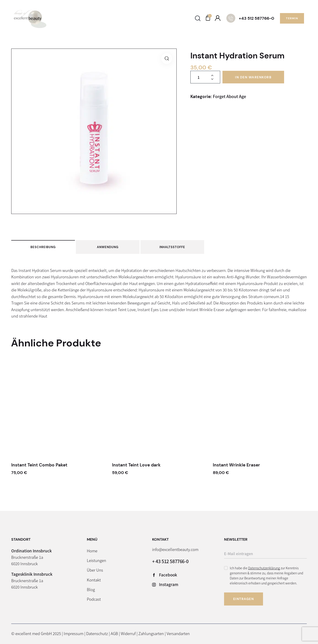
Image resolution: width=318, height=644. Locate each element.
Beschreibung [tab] (43, 247)
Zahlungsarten (151, 633)
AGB (114, 633)
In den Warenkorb (253, 77)
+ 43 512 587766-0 (170, 561)
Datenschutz (97, 633)
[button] (167, 59)
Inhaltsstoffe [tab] (172, 247)
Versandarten (178, 633)
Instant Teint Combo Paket (39, 465)
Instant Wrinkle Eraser (236, 465)
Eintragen (244, 599)
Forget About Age (229, 96)
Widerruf (128, 633)
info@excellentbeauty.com (175, 549)
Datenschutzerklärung (264, 568)
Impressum (74, 633)
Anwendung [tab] (108, 247)
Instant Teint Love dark (136, 465)
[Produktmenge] (205, 77)
